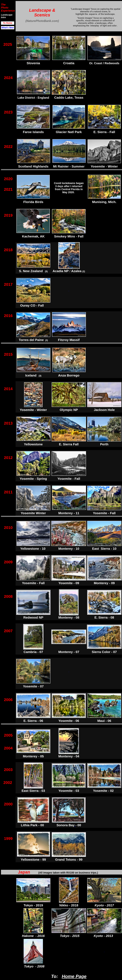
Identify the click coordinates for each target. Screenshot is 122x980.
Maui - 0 (103, 721)
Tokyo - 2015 (70, 936)
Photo (5, 8)
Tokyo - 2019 (33, 905)
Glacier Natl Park (69, 132)
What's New (8, 28)
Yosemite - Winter (33, 410)
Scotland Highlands (33, 166)
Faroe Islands (33, 132)
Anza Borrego (69, 375)
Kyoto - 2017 (104, 905)
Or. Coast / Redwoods (104, 63)
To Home (8, 23)
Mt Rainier (61, 166)
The (3, 5)
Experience (8, 11)
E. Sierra (100, 132)
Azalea (76, 271)
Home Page (74, 976)
